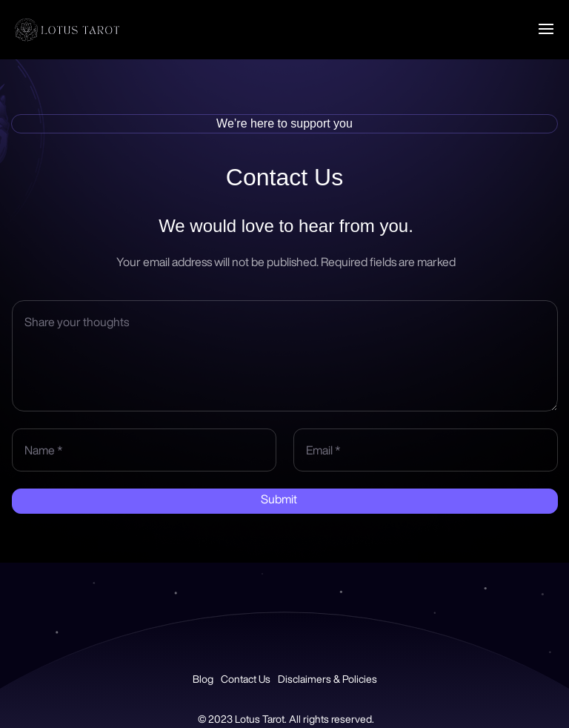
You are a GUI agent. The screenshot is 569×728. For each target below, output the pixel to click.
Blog (203, 679)
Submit (279, 499)
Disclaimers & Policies (327, 679)
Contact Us (246, 679)
